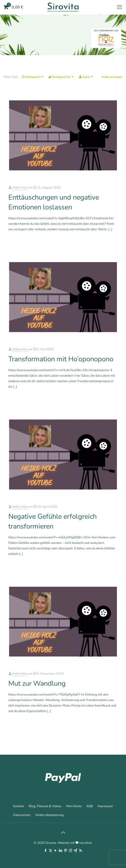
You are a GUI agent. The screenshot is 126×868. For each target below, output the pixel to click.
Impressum (105, 806)
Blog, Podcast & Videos (45, 806)
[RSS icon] (81, 851)
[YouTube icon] (55, 851)
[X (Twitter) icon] (50, 851)
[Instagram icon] (71, 851)
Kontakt (19, 806)
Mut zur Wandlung (37, 683)
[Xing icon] (76, 851)
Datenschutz (22, 815)
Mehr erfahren (109, 242)
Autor (86, 77)
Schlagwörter (61, 77)
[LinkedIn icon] (60, 851)
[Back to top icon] (63, 833)
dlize (88, 843)
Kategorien (33, 77)
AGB (90, 806)
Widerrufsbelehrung (50, 815)
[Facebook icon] (45, 851)
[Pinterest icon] (66, 851)
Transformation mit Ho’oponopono (61, 359)
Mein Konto (74, 806)
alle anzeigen (112, 77)
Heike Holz (20, 188)
